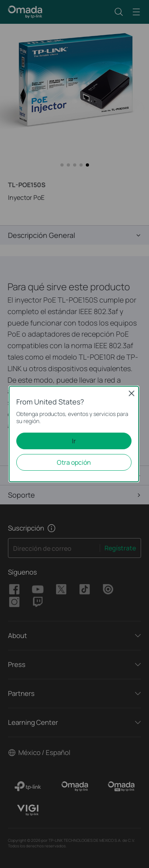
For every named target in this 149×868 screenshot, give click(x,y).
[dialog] (74, 434)
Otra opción (74, 462)
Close (132, 393)
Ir (74, 441)
